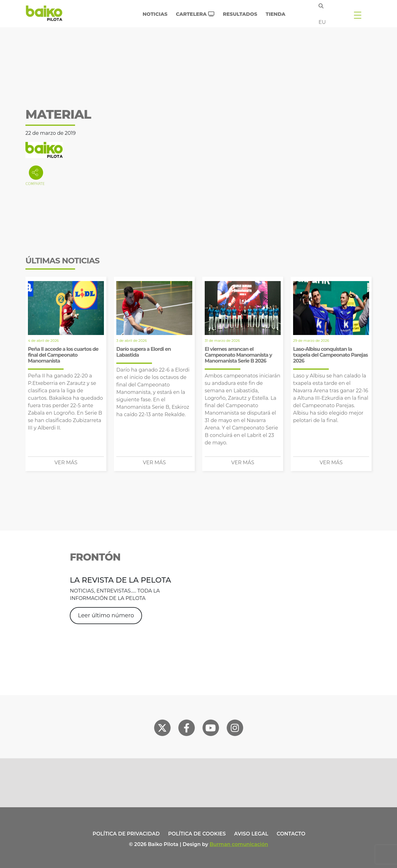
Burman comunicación (239, 844)
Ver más (66, 463)
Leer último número (106, 615)
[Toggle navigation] (358, 15)
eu (322, 22)
